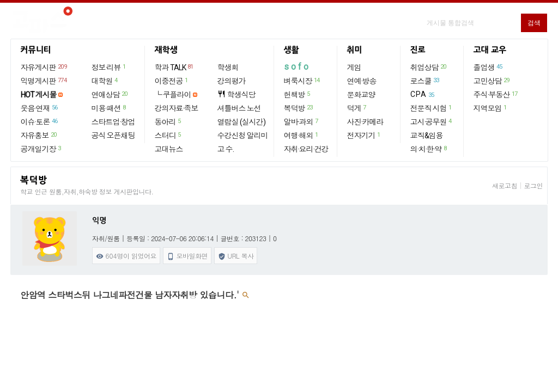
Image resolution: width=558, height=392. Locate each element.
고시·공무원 (432, 121)
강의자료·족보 (177, 108)
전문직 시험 (432, 108)
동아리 (168, 121)
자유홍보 (39, 135)
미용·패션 (109, 108)
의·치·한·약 (429, 149)
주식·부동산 (496, 94)
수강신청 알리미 (243, 136)
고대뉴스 (169, 149)
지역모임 (491, 108)
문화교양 (361, 95)
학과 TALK (175, 67)
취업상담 (429, 67)
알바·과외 (302, 121)
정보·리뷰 (109, 67)
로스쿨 (425, 81)
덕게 (357, 108)
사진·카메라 (365, 122)
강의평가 (232, 81)
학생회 (228, 68)
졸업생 (489, 67)
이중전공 (172, 81)
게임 (354, 68)
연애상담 (110, 94)
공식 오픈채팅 (113, 136)
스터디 (168, 135)
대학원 (105, 81)
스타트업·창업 (113, 122)
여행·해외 (302, 135)
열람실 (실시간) (241, 122)
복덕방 (299, 108)
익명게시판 (44, 81)
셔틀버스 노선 (239, 108)
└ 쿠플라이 (173, 95)
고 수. (226, 149)
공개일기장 (41, 149)
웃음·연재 (40, 108)
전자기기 (364, 135)
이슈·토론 (40, 121)
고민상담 (492, 81)
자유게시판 (44, 67)
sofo (297, 67)
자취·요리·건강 (306, 149)
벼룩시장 (302, 81)
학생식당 (236, 94)
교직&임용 (427, 136)
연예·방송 (362, 81)
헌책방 (298, 94)
